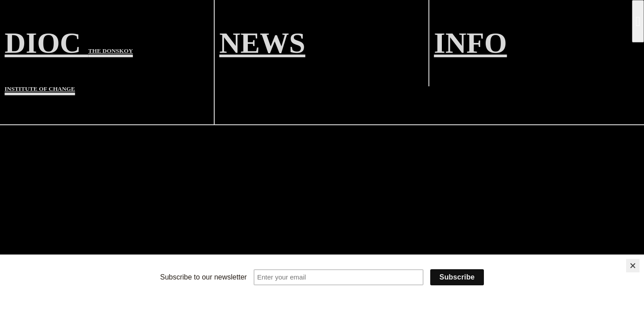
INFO (470, 43)
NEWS (262, 43)
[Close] (633, 266)
